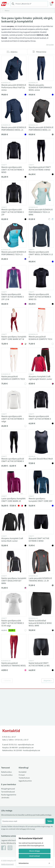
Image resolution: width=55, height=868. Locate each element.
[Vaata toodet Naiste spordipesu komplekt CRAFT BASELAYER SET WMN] (14, 562)
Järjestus (14, 52)
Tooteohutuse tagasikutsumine (25, 779)
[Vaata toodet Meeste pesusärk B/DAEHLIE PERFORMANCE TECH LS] (14, 235)
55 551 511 (13, 745)
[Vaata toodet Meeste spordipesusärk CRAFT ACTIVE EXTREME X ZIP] (14, 193)
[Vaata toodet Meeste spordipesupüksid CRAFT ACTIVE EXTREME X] (14, 442)
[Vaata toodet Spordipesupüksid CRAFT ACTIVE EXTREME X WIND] (41, 151)
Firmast (22, 775)
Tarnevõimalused (8, 792)
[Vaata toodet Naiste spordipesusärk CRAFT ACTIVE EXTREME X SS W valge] (14, 604)
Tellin (50, 821)
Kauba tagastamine (9, 795)
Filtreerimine (41, 52)
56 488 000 (14, 748)
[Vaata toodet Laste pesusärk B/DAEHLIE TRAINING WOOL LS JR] (41, 562)
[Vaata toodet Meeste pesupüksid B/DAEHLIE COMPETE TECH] (41, 320)
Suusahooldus (7, 775)
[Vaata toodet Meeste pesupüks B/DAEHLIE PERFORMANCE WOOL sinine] (41, 68)
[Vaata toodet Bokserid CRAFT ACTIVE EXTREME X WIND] (41, 522)
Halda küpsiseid (7, 864)
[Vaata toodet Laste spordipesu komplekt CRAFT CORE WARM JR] (14, 482)
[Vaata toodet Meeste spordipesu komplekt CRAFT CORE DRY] (41, 482)
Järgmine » (48, 681)
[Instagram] (10, 848)
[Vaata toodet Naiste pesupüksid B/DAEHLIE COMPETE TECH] (14, 360)
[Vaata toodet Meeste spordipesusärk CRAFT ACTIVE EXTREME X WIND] (14, 151)
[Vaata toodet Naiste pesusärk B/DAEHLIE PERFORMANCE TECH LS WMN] (41, 193)
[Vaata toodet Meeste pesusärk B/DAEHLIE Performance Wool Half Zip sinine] (14, 68)
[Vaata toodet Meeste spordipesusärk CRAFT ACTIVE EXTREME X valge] (14, 400)
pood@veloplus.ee (26, 748)
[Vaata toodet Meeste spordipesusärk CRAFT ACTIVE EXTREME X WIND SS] (41, 278)
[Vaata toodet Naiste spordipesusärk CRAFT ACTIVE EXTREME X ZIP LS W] (14, 278)
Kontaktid (23, 772)
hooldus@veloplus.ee (32, 750)
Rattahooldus (6, 772)
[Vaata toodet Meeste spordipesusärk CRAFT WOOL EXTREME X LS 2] (41, 235)
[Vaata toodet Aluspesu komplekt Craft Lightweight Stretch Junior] (41, 360)
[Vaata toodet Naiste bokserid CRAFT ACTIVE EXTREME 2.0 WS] (41, 646)
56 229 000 (18, 750)
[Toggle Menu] (5, 4)
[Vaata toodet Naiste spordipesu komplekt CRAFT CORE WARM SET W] (14, 320)
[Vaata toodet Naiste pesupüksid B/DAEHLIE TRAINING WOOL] (14, 646)
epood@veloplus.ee (26, 745)
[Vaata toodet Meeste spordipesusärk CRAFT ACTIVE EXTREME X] (41, 400)
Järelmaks (5, 798)
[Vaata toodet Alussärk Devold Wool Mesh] (41, 442)
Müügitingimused (8, 789)
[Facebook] (3, 848)
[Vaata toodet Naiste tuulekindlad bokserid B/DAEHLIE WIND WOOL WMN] (41, 604)
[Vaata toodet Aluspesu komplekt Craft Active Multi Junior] (14, 522)
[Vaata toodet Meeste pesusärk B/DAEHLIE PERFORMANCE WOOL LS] (14, 111)
